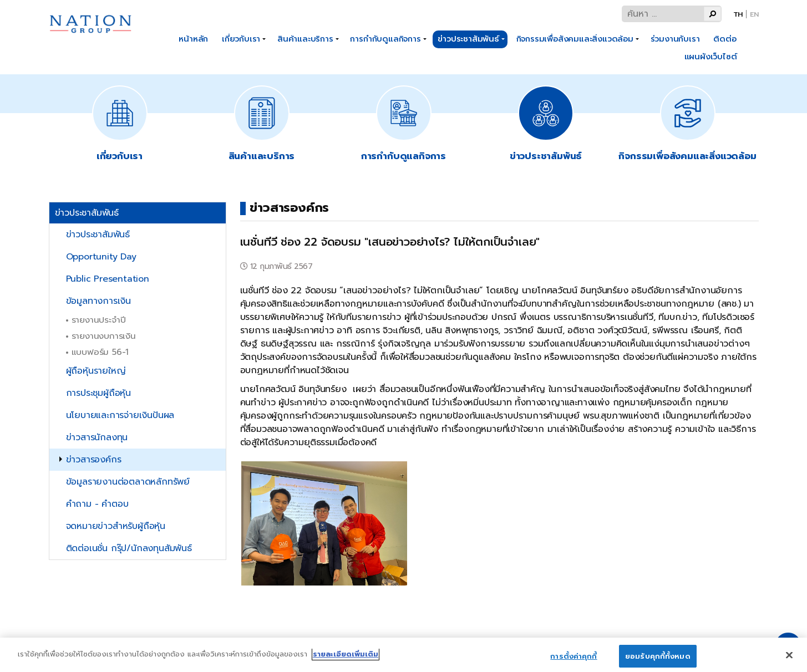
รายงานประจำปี (99, 320)
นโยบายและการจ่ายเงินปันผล (120, 415)
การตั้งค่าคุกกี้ (573, 661)
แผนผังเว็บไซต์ (711, 57)
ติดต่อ (725, 39)
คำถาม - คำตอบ (97, 504)
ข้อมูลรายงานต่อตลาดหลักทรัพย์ (128, 482)
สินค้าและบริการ (305, 39)
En (754, 14)
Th (738, 14)
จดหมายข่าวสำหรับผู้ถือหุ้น (116, 526)
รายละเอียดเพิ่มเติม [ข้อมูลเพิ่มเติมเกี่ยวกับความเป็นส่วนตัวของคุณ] (346, 658)
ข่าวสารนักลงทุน (97, 437)
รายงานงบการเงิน (104, 336)
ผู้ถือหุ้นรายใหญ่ (96, 371)
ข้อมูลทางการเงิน (98, 301)
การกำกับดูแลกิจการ (385, 39)
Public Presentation (108, 279)
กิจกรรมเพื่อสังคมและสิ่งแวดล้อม (575, 39)
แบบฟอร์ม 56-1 (100, 352)
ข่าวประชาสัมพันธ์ (468, 39)
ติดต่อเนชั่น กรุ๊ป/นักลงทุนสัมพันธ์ (129, 548)
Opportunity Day (101, 257)
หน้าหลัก (193, 39)
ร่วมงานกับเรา (675, 39)
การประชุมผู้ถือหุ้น (98, 393)
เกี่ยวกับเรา (241, 39)
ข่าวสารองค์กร (94, 460)
